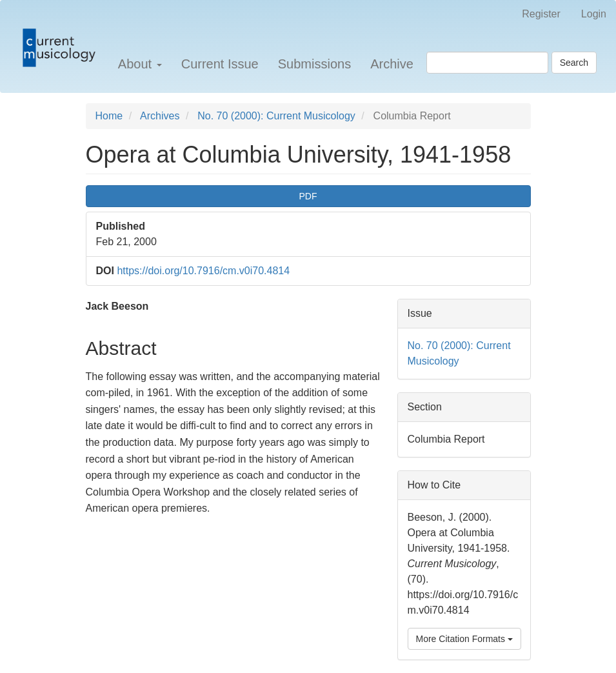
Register (541, 14)
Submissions (314, 64)
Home (109, 116)
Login (594, 14)
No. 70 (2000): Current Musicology (276, 116)
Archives (160, 116)
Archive (392, 64)
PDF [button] (308, 196)
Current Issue (220, 64)
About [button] (140, 64)
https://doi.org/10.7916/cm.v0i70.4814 (203, 271)
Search (574, 63)
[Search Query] (487, 63)
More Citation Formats (464, 639)
